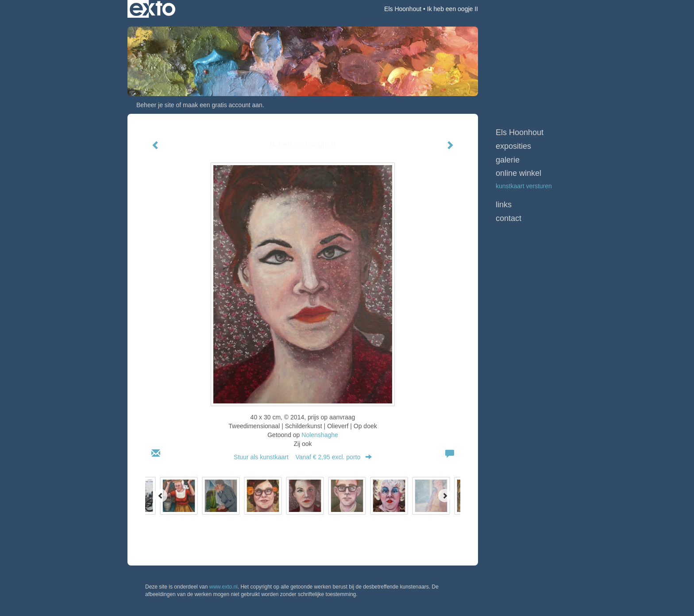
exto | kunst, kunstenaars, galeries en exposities (152, 9)
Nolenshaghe (320, 435)
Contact (509, 218)
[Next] (445, 496)
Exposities (513, 146)
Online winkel (519, 173)
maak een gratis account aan (223, 105)
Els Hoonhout (403, 9)
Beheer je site (155, 105)
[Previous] (161, 496)
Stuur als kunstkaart (303, 457)
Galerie (508, 160)
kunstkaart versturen (524, 186)
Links (504, 205)
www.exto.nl (224, 587)
